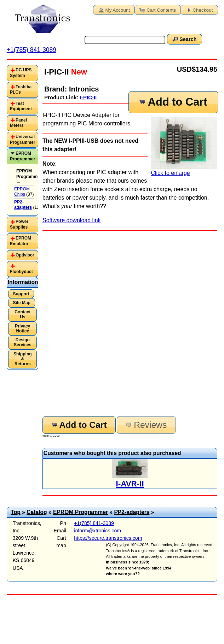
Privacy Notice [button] (22, 329)
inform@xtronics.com (97, 531)
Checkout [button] (199, 10)
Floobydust (21, 272)
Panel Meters (18, 123)
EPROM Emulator (21, 241)
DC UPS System (21, 73)
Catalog (37, 512)
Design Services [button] (23, 342)
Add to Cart (173, 102)
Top (16, 512)
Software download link (72, 220)
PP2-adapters (132, 512)
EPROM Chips (22, 192)
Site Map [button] (22, 303)
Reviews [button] (146, 425)
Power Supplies (19, 224)
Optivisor (25, 255)
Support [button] (21, 294)
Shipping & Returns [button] (23, 359)
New (78, 72)
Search (184, 39)
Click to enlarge (184, 146)
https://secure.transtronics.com (108, 538)
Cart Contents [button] (157, 10)
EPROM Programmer (22, 156)
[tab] (22, 73)
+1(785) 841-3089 (31, 50)
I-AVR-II (130, 484)
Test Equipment (21, 106)
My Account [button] (114, 10)
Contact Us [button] (22, 314)
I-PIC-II (88, 97)
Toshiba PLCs (21, 90)
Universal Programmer (22, 140)
